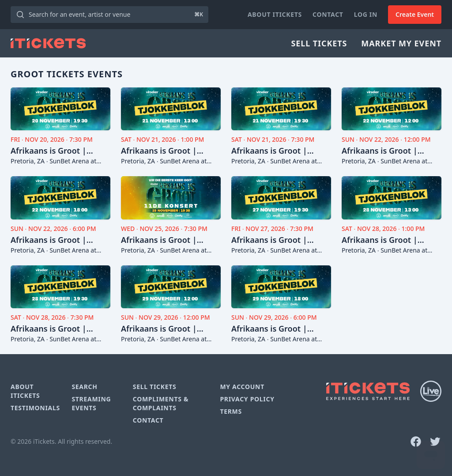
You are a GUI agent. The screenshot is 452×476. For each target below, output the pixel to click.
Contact (328, 14)
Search (84, 387)
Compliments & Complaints (161, 403)
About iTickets (275, 14)
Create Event (415, 14)
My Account (242, 387)
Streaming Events (91, 403)
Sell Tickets (319, 43)
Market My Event (401, 43)
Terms (231, 411)
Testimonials (35, 408)
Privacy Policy (247, 399)
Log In (366, 14)
